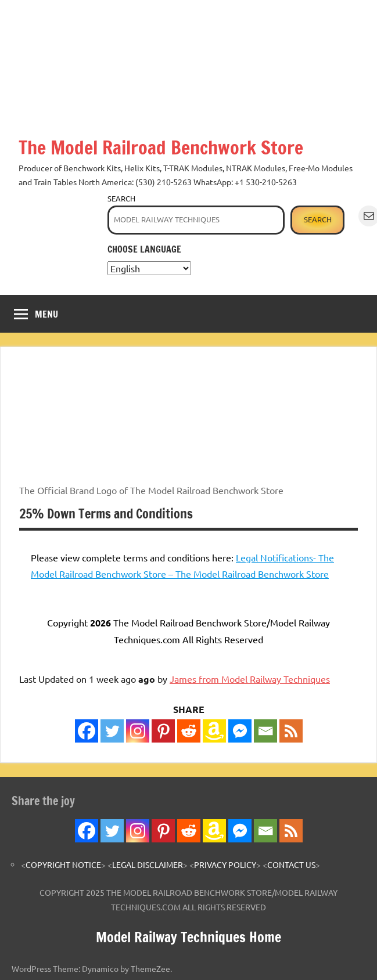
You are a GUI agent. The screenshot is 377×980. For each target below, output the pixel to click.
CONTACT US (291, 864)
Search (121, 198)
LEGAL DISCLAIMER (148, 864)
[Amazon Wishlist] (214, 731)
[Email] (265, 731)
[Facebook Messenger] (240, 731)
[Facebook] (87, 731)
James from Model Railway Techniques (250, 679)
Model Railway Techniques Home (188, 937)
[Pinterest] (163, 731)
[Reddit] (189, 731)
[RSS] (291, 731)
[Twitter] (112, 731)
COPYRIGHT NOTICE (63, 864)
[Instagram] (138, 731)
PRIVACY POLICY (225, 864)
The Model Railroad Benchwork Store (161, 147)
